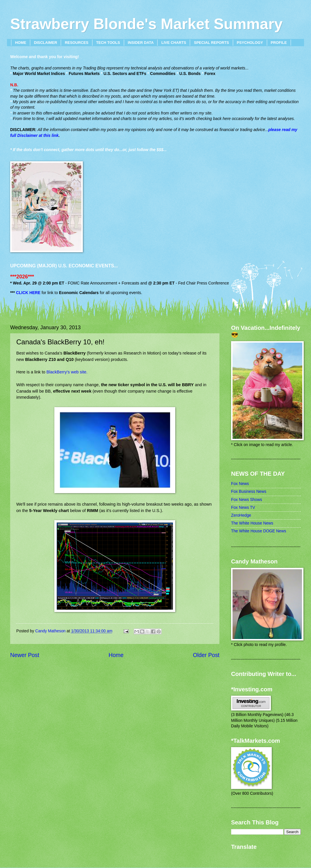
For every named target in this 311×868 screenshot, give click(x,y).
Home (116, 655)
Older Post (206, 655)
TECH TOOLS (108, 43)
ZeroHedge (241, 515)
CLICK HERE (28, 293)
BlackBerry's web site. (67, 372)
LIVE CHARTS (174, 43)
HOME (21, 43)
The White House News (252, 523)
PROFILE (279, 43)
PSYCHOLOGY (250, 43)
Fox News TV (243, 508)
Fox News (240, 484)
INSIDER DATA (141, 43)
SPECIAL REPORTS (211, 43)
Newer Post (25, 655)
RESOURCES (77, 43)
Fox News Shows (247, 500)
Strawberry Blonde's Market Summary (146, 24)
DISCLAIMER (46, 43)
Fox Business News (249, 492)
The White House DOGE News (259, 531)
